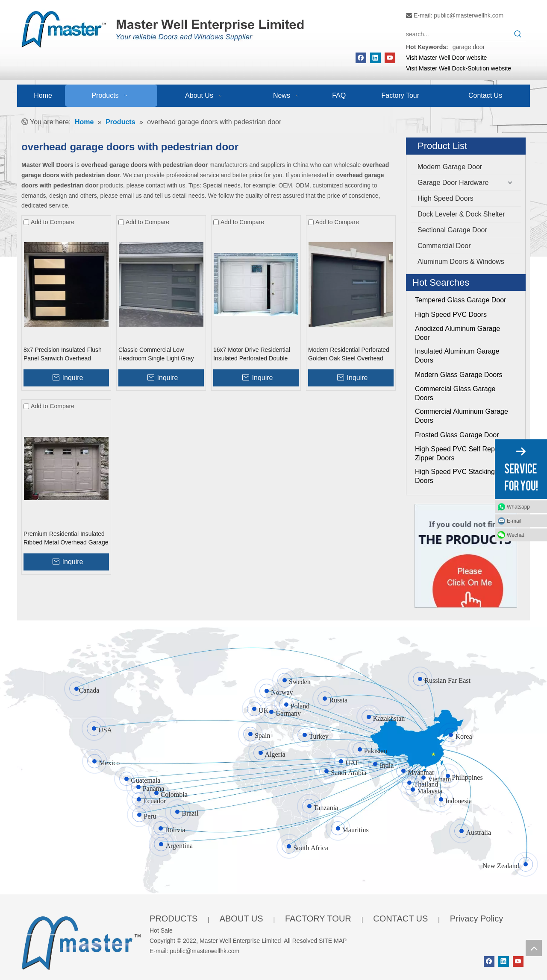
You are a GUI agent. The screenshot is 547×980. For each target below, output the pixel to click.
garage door (469, 47)
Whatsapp (518, 506)
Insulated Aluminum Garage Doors (457, 356)
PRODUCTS (174, 919)
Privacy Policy (476, 919)
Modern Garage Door (450, 167)
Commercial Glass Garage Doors (455, 393)
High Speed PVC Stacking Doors (455, 476)
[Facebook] (361, 58)
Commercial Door (444, 246)
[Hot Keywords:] (518, 34)
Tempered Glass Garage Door (460, 300)
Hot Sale (161, 930)
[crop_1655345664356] (81, 941)
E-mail (514, 521)
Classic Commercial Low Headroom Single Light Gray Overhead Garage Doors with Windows (157, 354)
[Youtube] (390, 58)
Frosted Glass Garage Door (457, 435)
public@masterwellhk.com (469, 15)
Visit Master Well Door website (446, 58)
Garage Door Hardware (453, 183)
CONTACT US (400, 919)
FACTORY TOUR (318, 919)
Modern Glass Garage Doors (459, 375)
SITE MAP (333, 941)
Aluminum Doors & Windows (461, 262)
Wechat (515, 535)
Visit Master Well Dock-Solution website (459, 68)
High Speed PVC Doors (451, 314)
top (534, 948)
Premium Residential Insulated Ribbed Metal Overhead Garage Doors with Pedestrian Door (66, 538)
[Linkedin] (375, 58)
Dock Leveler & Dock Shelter (461, 214)
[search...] (458, 34)
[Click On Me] (466, 556)
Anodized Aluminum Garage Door (457, 333)
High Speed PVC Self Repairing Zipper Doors (463, 453)
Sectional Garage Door (452, 230)
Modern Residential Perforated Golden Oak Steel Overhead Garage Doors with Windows (349, 354)
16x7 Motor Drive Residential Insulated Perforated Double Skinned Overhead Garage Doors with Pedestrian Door (252, 354)
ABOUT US (241, 919)
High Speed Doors (446, 198)
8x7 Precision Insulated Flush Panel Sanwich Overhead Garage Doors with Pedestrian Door (64, 354)
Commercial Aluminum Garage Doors (462, 416)
